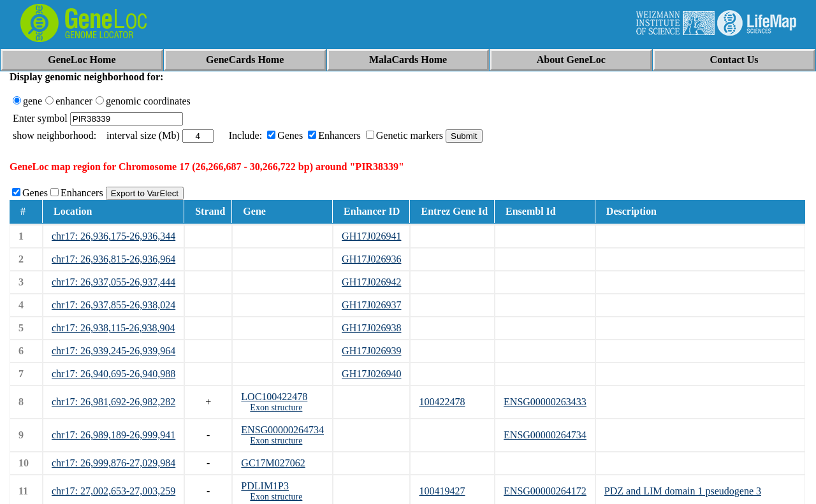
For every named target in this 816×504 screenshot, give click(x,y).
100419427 (442, 491)
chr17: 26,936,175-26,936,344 (113, 236)
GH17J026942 (371, 282)
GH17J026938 (371, 328)
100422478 (442, 402)
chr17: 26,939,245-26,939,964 (113, 351)
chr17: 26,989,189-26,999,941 (113, 435)
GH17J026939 (371, 351)
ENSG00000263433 (545, 402)
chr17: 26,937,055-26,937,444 (113, 282)
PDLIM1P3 (265, 486)
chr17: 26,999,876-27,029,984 (113, 463)
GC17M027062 (273, 463)
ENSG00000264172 (545, 491)
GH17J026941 (371, 236)
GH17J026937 (371, 305)
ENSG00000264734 (282, 430)
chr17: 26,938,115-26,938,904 (113, 328)
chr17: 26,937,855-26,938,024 (113, 305)
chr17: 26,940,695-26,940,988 (113, 374)
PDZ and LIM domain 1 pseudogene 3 (683, 491)
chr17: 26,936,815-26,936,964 (113, 259)
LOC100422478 (274, 397)
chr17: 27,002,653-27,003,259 (113, 491)
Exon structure (276, 407)
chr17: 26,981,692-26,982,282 (113, 402)
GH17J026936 (371, 259)
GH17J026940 (371, 374)
